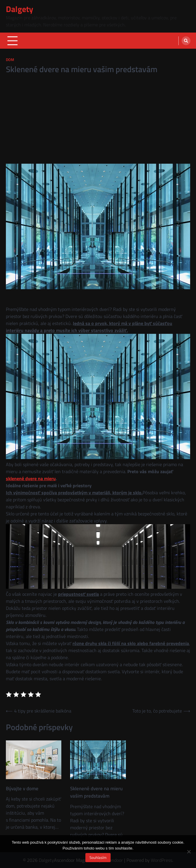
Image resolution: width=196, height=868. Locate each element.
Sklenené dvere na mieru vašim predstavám (96, 792)
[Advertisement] (98, 120)
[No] (189, 852)
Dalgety (20, 9)
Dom (10, 60)
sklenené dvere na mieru (31, 478)
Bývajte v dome (22, 789)
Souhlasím (98, 857)
